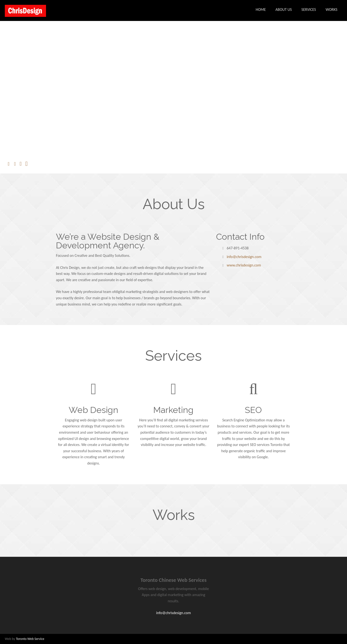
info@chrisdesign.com (244, 257)
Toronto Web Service (30, 639)
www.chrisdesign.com (244, 265)
